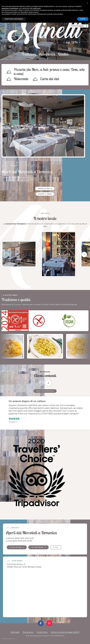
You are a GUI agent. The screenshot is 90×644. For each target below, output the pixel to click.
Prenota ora (45, 189)
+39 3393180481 (39, 547)
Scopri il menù (45, 194)
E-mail (56, 547)
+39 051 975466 (17, 547)
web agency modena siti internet (8, 639)
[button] (5, 30)
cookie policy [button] (37, 8)
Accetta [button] (83, 19)
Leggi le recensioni (45, 391)
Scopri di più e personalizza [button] (14, 19)
